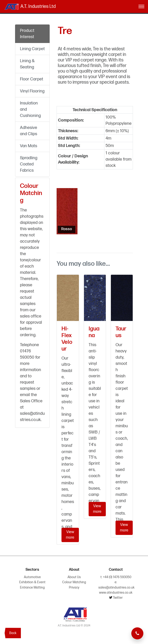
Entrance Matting (32, 588)
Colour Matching (74, 582)
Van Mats (29, 146)
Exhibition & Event (32, 582)
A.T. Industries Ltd (30, 7)
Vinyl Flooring (32, 91)
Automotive (32, 577)
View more (70, 535)
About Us (74, 577)
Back (13, 633)
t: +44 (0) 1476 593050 (116, 577)
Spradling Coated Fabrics (29, 164)
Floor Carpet (32, 79)
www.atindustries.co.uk (116, 593)
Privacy (74, 588)
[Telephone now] (137, 633)
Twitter (117, 598)
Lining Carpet (32, 49)
